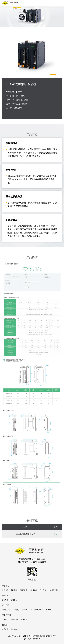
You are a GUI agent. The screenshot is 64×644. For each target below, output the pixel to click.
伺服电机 (5, 590)
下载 (56, 534)
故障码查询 (15, 619)
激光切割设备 (39, 610)
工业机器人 (16, 610)
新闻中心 (14, 600)
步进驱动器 (33, 590)
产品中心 (6, 586)
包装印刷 (49, 610)
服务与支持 (6, 615)
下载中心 (5, 619)
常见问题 (24, 619)
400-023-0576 (39, 559)
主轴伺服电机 (53, 590)
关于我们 (6, 596)
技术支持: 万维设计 (32, 639)
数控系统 (43, 590)
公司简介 (5, 600)
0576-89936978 (39, 562)
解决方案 (6, 605)
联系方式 (5, 629)
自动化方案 (6, 610)
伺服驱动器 (23, 590)
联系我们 (6, 625)
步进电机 (14, 590)
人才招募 (14, 629)
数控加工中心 (27, 610)
